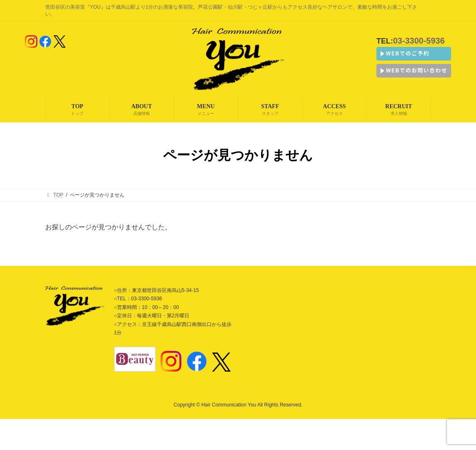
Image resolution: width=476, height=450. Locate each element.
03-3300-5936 (419, 41)
